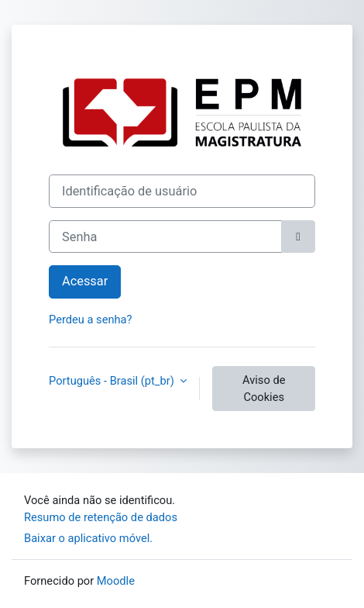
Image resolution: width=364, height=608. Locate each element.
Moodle (116, 581)
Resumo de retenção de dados (101, 517)
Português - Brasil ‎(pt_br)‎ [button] (113, 381)
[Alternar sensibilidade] (298, 237)
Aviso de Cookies (264, 389)
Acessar (85, 281)
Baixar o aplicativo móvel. (88, 538)
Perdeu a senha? (91, 320)
